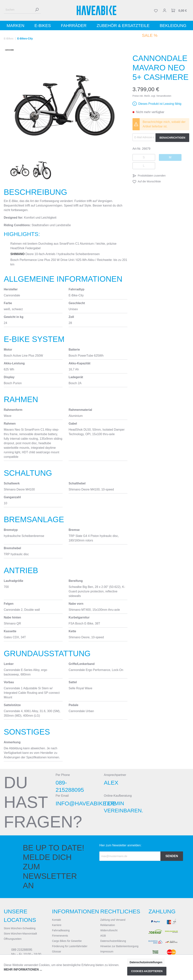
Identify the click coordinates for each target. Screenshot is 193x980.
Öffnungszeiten (13, 939)
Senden (172, 856)
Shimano (18, 254)
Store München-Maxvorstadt (20, 934)
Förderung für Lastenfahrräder (70, 946)
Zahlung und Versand (113, 920)
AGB (103, 936)
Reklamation (108, 925)
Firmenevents (60, 936)
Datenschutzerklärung (113, 941)
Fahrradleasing (61, 930)
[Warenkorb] (179, 10)
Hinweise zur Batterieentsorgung (119, 946)
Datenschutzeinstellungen (146, 962)
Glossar (57, 951)
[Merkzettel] (156, 10)
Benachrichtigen (172, 138)
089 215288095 (22, 950)
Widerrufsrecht (109, 930)
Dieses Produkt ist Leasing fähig (160, 104)
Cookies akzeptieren (147, 971)
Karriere (57, 925)
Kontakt (56, 920)
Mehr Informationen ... (23, 970)
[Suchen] (18, 10)
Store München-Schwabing (20, 928)
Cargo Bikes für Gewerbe (67, 941)
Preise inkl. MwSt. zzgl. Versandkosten (152, 96)
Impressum (107, 951)
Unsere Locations (20, 916)
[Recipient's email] (130, 856)
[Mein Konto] (165, 10)
